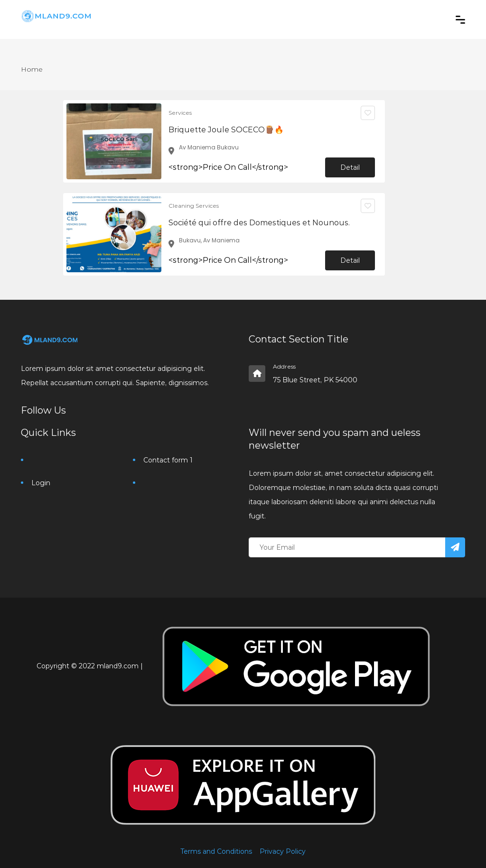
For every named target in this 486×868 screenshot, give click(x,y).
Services (180, 113)
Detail (350, 167)
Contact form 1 (168, 460)
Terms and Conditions (216, 851)
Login (41, 483)
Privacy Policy (283, 851)
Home (32, 69)
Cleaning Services (194, 206)
